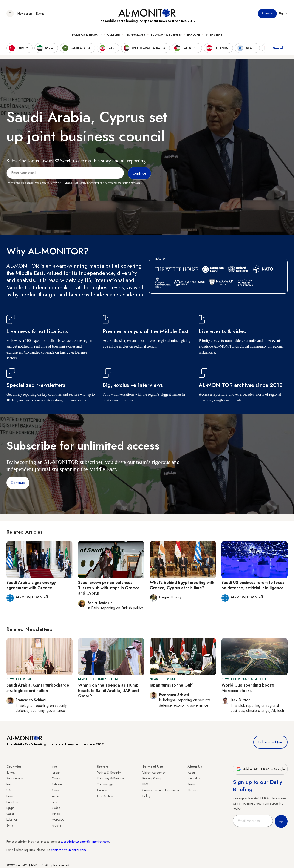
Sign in (283, 14)
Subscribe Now (270, 742)
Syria (10, 825)
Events (40, 14)
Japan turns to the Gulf (171, 685)
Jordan (56, 773)
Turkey (11, 773)
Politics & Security (87, 35)
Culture (113, 35)
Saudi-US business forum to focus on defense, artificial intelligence (253, 585)
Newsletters (25, 14)
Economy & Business (166, 35)
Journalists (194, 778)
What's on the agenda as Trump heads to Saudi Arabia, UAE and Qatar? (108, 691)
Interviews (214, 35)
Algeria (57, 825)
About (192, 773)
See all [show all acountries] (278, 48)
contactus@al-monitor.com (68, 850)
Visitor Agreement (154, 773)
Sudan (56, 808)
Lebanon (12, 819)
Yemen (56, 796)
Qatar (10, 814)
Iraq (54, 767)
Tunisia (56, 814)
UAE (9, 790)
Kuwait (56, 790)
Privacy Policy (152, 778)
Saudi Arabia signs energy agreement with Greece (31, 585)
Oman (56, 778)
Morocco (58, 819)
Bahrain (57, 784)
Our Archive (105, 796)
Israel (10, 796)
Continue (18, 483)
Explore (194, 35)
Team (191, 784)
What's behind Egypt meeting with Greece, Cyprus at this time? (182, 585)
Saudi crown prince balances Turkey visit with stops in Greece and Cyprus (109, 588)
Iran (9, 784)
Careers (193, 790)
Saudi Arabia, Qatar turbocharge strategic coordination (38, 688)
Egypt (10, 808)
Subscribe (267, 14)
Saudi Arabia (15, 778)
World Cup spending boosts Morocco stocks (248, 688)
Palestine (12, 802)
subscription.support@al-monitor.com (85, 842)
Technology (135, 35)
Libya (55, 802)
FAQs (146, 784)
